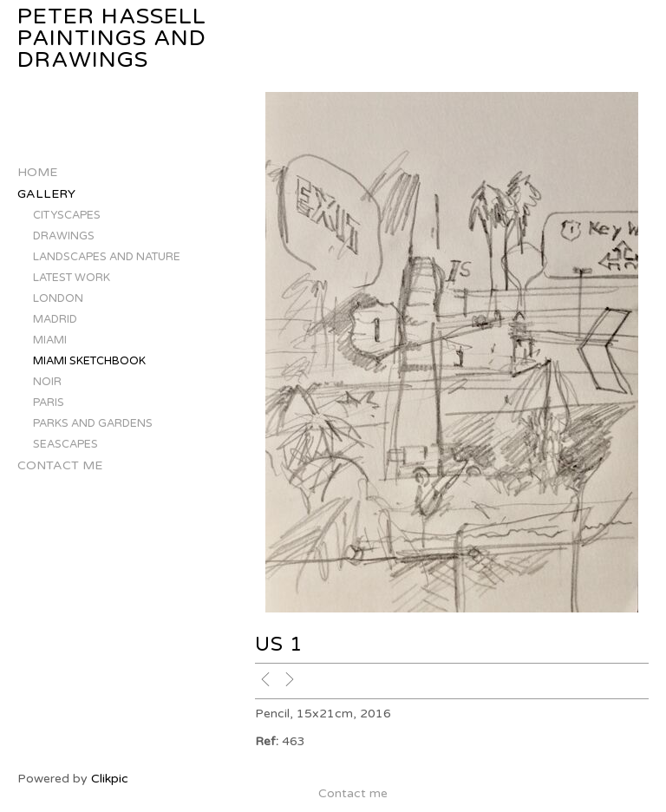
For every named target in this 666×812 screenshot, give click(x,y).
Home (37, 172)
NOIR (47, 382)
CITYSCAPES (67, 215)
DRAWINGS (64, 236)
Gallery (46, 194)
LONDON (58, 298)
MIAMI (50, 340)
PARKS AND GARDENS (93, 423)
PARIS (49, 403)
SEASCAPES (65, 444)
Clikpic (110, 779)
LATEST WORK (72, 278)
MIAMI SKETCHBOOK (89, 361)
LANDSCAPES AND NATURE (107, 257)
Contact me (60, 465)
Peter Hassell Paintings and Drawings (112, 39)
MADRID (55, 319)
